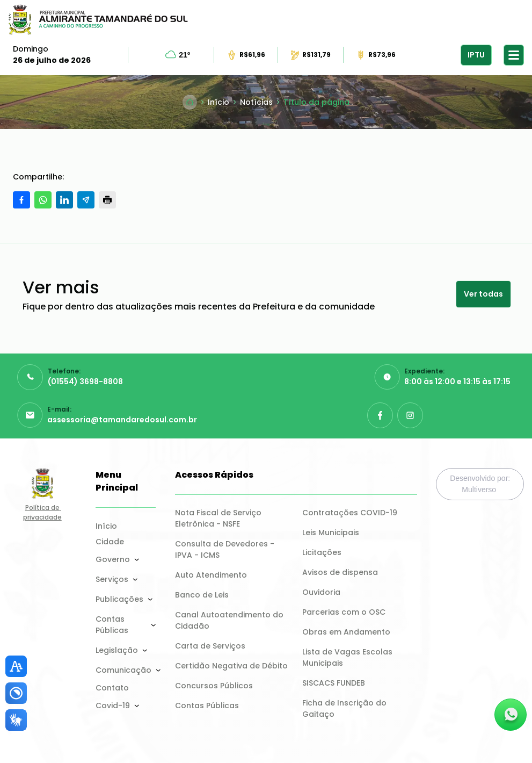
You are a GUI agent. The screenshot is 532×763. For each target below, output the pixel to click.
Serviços (112, 579)
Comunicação (123, 670)
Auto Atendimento (211, 575)
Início (106, 526)
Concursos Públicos (214, 686)
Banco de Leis (202, 595)
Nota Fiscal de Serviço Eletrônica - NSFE (219, 518)
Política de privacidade (42, 512)
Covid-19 (113, 706)
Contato (112, 688)
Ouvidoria (321, 592)
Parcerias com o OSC (344, 612)
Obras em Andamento (346, 632)
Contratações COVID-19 (350, 513)
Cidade (110, 542)
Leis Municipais (331, 532)
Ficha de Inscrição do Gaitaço (345, 708)
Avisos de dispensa (340, 572)
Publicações (119, 599)
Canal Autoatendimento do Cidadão (230, 620)
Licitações (322, 552)
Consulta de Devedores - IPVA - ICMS (226, 549)
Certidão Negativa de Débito (231, 666)
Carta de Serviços (210, 646)
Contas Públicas (112, 625)
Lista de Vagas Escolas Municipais (348, 657)
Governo (113, 559)
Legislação (117, 650)
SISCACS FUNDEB (334, 683)
